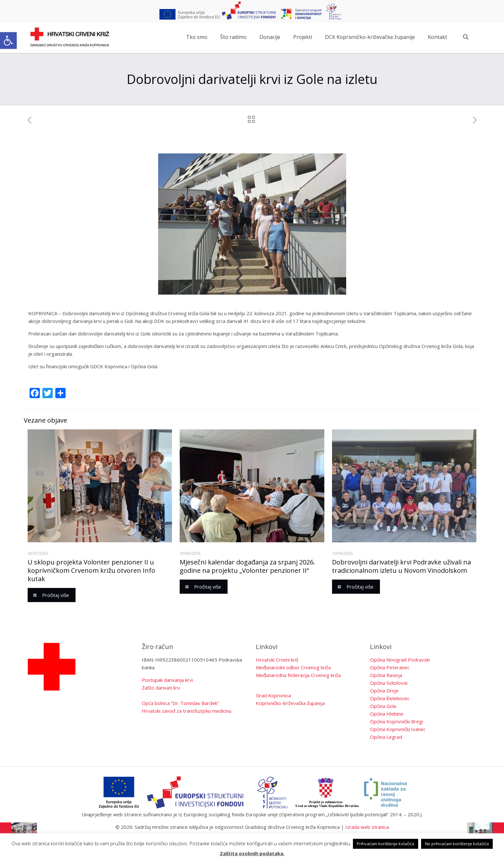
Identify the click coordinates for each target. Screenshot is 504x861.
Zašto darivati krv (161, 688)
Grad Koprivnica (273, 695)
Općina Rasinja (386, 675)
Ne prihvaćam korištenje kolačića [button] (457, 844)
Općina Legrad (386, 737)
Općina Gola (383, 706)
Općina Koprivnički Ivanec (398, 729)
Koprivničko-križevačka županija (290, 703)
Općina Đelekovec (390, 698)
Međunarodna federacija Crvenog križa (298, 675)
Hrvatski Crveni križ (277, 660)
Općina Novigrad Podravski (400, 660)
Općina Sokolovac (389, 683)
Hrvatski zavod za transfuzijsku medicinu (187, 711)
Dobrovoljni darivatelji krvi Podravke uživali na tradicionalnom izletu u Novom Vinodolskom (401, 566)
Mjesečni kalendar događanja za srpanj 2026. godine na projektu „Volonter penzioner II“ (247, 566)
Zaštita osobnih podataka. (252, 853)
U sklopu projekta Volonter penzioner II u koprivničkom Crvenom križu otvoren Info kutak (91, 570)
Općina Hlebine (387, 714)
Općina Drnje (384, 691)
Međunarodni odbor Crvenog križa (293, 667)
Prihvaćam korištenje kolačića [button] (386, 844)
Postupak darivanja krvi (167, 680)
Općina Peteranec (390, 667)
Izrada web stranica (367, 827)
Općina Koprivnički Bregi (396, 721)
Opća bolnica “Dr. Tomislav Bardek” (180, 703)
